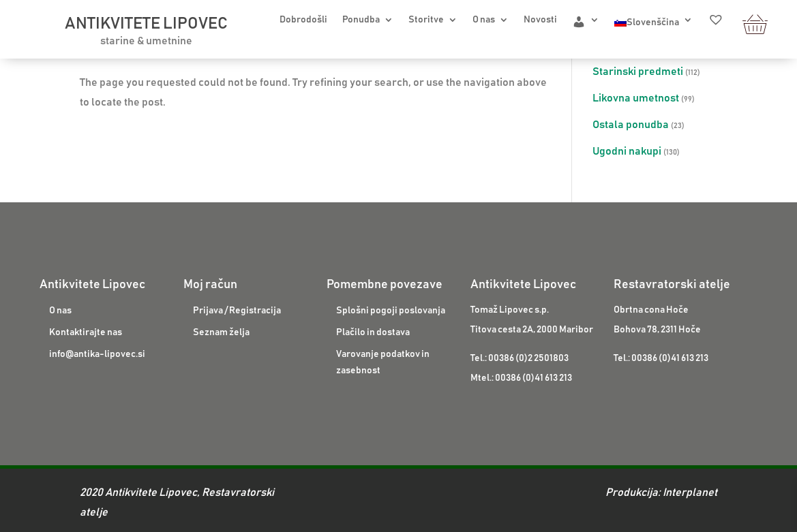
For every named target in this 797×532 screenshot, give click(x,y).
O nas (484, 20)
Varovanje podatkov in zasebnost (383, 362)
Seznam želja (221, 332)
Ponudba (361, 20)
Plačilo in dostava (373, 332)
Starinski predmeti (638, 72)
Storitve (426, 20)
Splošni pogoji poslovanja (391, 311)
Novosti (540, 20)
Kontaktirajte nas (86, 332)
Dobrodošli (303, 20)
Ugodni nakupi (627, 151)
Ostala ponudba (631, 125)
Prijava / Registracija (237, 311)
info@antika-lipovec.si (97, 354)
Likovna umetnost (636, 98)
